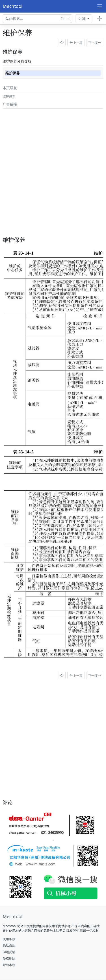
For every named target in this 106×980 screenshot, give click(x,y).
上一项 (76, 43)
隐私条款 (9, 945)
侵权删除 (9, 958)
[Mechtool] (13, 917)
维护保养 (13, 73)
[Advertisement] (53, 163)
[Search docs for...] (37, 19)
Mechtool (13, 6)
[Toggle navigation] (100, 6)
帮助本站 (9, 965)
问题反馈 (9, 952)
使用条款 (9, 939)
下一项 (95, 43)
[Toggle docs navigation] (100, 19)
